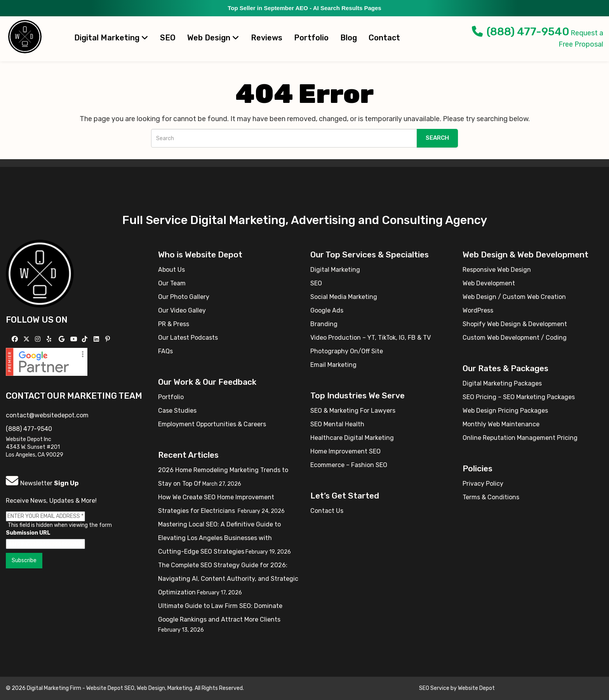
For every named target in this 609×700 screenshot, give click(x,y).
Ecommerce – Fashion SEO (349, 465)
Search (437, 138)
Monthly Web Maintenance (501, 424)
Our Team (172, 283)
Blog (349, 38)
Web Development (489, 283)
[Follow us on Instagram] (39, 339)
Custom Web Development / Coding (515, 338)
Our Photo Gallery (184, 297)
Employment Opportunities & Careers (212, 424)
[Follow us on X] (27, 339)
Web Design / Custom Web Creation (514, 297)
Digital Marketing (111, 38)
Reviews (267, 38)
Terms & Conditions (491, 497)
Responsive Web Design (497, 270)
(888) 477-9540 (521, 32)
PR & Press (174, 324)
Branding (324, 324)
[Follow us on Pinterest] (109, 339)
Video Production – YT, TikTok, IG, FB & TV (371, 338)
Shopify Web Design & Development (515, 324)
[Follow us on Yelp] (50, 339)
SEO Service (434, 688)
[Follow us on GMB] (63, 339)
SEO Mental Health (337, 424)
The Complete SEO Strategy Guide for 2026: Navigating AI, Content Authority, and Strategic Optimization (228, 579)
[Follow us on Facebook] (16, 339)
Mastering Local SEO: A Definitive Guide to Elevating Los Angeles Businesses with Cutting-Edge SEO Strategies (219, 538)
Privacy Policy (483, 484)
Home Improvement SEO (345, 451)
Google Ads (327, 310)
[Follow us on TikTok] (86, 339)
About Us (171, 270)
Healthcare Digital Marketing (352, 438)
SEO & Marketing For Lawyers (353, 411)
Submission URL (28, 533)
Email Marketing (333, 365)
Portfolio (311, 38)
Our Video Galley (182, 310)
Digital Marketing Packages (502, 383)
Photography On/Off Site (347, 351)
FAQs (165, 351)
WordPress (478, 310)
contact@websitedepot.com (47, 415)
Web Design (213, 38)
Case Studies (177, 411)
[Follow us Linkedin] (97, 339)
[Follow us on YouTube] (75, 339)
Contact (384, 38)
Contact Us (327, 511)
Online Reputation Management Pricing (520, 438)
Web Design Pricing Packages (505, 411)
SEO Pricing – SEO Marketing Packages (519, 397)
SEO (168, 38)
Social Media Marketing (344, 297)
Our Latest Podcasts (188, 338)
